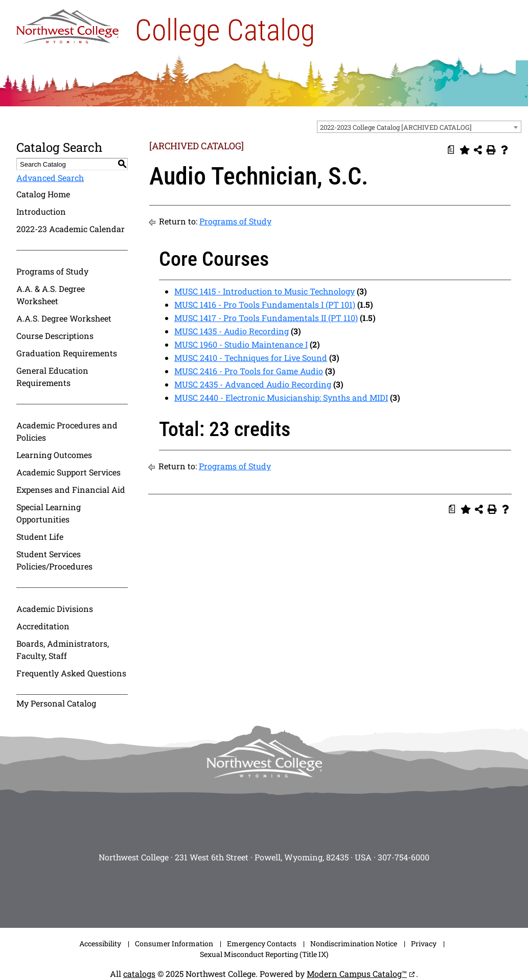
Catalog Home (43, 194)
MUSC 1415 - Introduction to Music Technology (265, 291)
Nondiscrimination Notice (354, 943)
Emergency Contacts (262, 943)
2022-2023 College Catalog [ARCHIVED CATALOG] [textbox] (396, 127)
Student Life (40, 537)
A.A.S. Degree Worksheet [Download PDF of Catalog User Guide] (64, 318)
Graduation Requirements (67, 353)
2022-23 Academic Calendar (71, 229)
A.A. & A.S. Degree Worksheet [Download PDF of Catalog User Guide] (51, 295)
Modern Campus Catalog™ (357, 974)
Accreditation (43, 626)
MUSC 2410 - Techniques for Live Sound (251, 358)
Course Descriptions (55, 336)
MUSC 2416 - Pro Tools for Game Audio (249, 371)
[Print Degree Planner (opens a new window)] (451, 150)
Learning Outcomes (54, 455)
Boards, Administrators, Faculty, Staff (63, 649)
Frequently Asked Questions (71, 673)
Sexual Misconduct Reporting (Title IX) (264, 954)
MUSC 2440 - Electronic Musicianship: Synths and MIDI (281, 397)
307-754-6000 (404, 857)
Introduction (41, 211)
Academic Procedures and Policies (67, 431)
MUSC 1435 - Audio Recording (232, 331)
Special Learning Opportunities (49, 513)
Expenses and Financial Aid (71, 489)
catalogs (139, 974)
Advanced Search (50, 178)
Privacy (424, 943)
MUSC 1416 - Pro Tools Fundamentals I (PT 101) (265, 304)
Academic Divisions (55, 609)
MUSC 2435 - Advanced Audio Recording (253, 384)
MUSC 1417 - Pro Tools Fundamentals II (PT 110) (266, 318)
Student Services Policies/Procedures (54, 560)
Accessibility (100, 943)
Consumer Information (174, 943)
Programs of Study (52, 271)
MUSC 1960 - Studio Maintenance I (241, 344)
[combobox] (419, 127)
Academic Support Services (68, 472)
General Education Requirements (52, 377)
